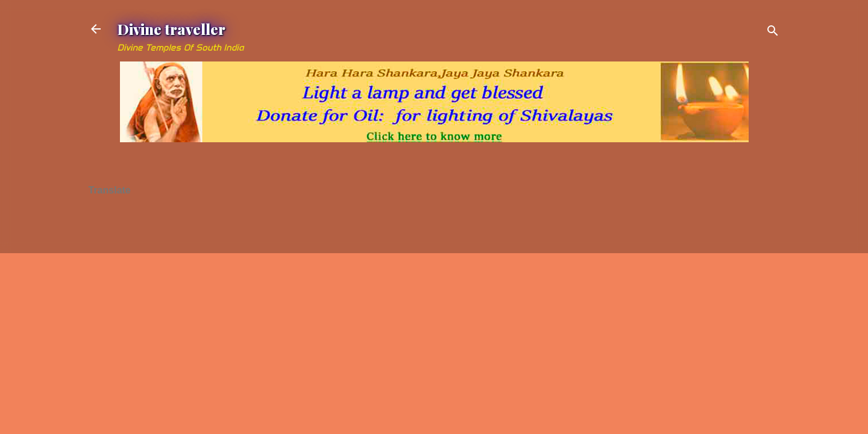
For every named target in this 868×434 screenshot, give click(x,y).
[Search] (773, 33)
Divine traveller (171, 29)
